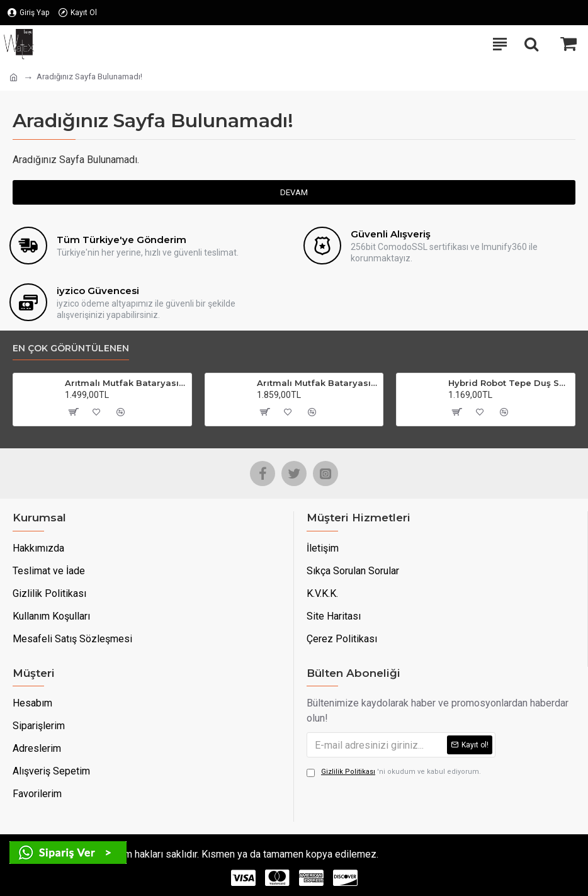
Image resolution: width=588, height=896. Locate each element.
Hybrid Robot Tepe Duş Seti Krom (509, 383)
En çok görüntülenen (71, 349)
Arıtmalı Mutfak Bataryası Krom (126, 383)
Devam (294, 192)
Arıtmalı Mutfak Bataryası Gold (318, 383)
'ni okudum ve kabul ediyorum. (394, 772)
